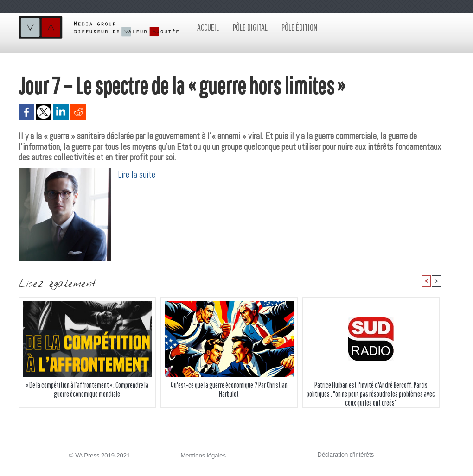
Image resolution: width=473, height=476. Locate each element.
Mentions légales (204, 455)
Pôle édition (300, 27)
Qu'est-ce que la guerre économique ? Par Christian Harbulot (229, 389)
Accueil (208, 27)
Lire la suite (137, 175)
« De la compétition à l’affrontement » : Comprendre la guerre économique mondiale (87, 389)
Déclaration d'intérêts (346, 454)
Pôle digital (250, 27)
